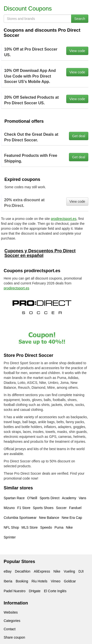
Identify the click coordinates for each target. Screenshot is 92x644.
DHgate (35, 591)
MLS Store (30, 527)
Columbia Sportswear (20, 518)
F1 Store (24, 508)
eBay (8, 571)
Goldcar (70, 581)
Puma (59, 527)
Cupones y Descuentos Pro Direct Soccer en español (40, 253)
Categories (12, 621)
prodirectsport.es (64, 219)
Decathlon (23, 571)
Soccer (61, 508)
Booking (22, 581)
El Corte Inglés (55, 591)
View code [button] (77, 51)
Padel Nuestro (15, 591)
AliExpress (42, 571)
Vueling (69, 571)
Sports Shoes (43, 508)
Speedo (46, 527)
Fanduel (75, 508)
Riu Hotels (39, 581)
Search (80, 19)
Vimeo (56, 581)
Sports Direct (49, 498)
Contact (10, 629)
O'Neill (32, 498)
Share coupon (14, 637)
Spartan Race (14, 498)
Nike (69, 527)
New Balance (49, 518)
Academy (69, 498)
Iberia (8, 581)
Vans (83, 498)
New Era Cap (72, 518)
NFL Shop (11, 527)
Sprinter (10, 537)
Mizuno (9, 508)
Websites (11, 612)
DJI (81, 571)
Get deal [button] (79, 136)
